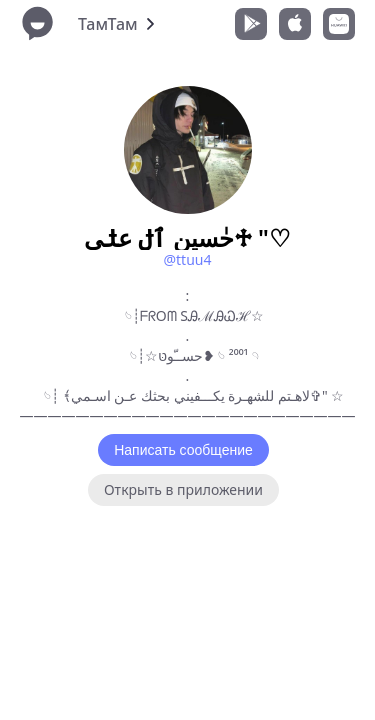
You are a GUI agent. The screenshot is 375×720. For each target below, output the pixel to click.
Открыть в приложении (183, 489)
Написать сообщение (183, 450)
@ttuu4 (187, 259)
